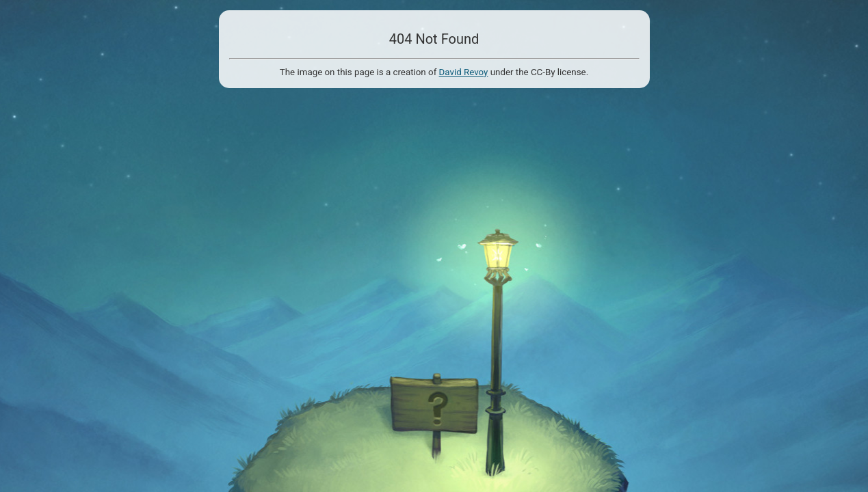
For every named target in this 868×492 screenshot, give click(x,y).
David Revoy (464, 72)
